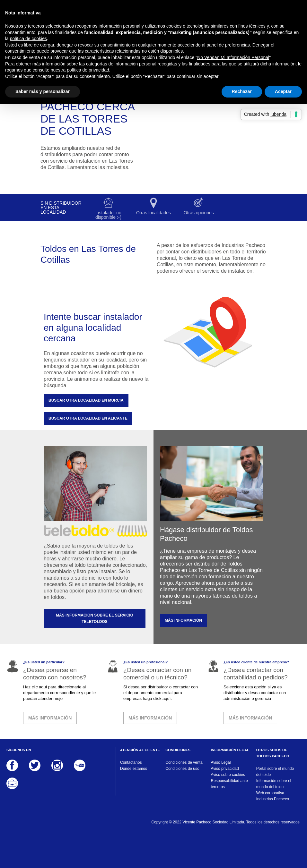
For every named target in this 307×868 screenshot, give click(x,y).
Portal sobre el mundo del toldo (275, 772)
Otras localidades (153, 213)
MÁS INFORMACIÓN (183, 620)
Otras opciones (199, 213)
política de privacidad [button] (88, 70)
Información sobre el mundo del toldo (274, 784)
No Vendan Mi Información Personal (233, 57)
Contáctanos (131, 762)
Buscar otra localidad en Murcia (86, 400)
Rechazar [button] (242, 91)
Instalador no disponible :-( (108, 215)
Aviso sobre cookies (228, 775)
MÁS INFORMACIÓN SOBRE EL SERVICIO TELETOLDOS (95, 618)
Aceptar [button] (283, 91)
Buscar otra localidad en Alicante (88, 418)
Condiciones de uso (182, 769)
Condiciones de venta (184, 762)
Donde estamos (134, 769)
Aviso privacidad (225, 769)
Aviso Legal (221, 762)
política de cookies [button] (28, 38)
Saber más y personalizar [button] (43, 91)
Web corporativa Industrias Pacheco (273, 796)
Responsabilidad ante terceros (229, 784)
